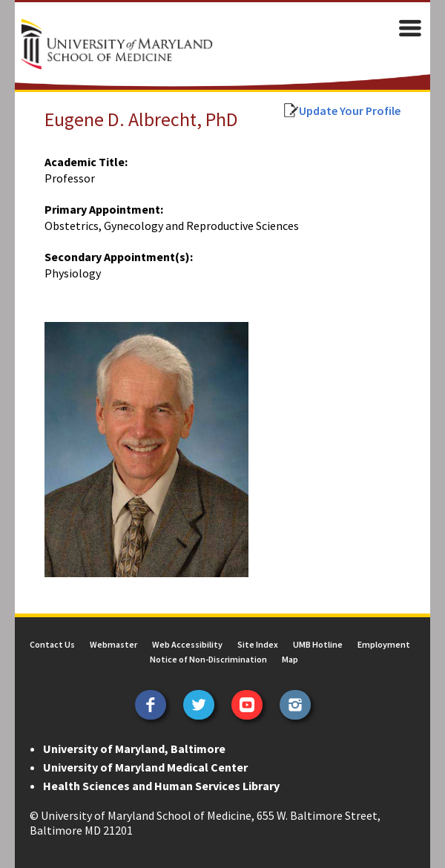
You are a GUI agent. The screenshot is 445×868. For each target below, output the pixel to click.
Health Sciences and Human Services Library (161, 786)
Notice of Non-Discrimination (208, 659)
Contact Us (52, 644)
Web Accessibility (187, 644)
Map (290, 659)
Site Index (258, 644)
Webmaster (113, 644)
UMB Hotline (318, 644)
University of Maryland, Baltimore (134, 749)
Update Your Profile (350, 111)
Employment (384, 644)
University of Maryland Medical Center (145, 767)
